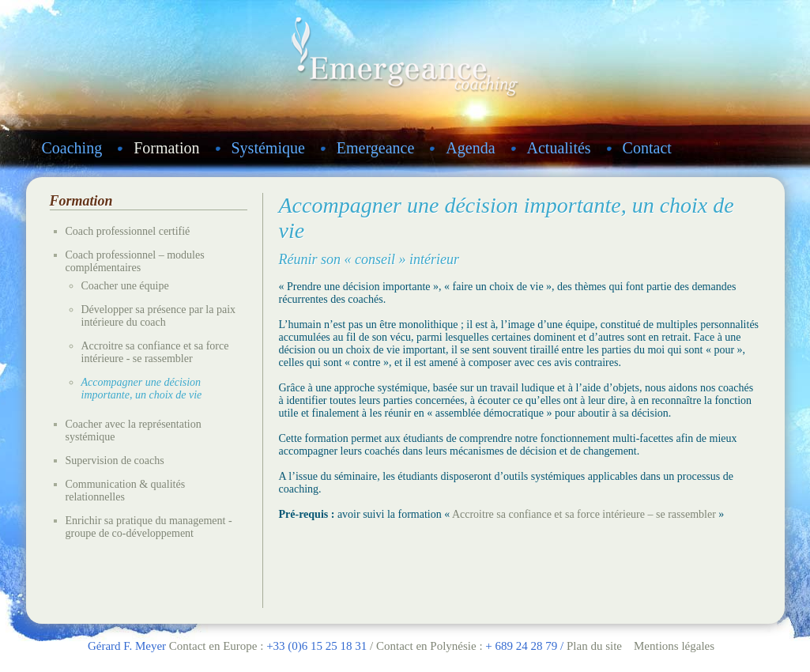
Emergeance (375, 148)
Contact (647, 148)
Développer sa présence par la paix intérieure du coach (159, 316)
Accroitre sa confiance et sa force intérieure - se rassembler (155, 352)
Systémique (268, 148)
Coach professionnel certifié (128, 231)
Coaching (72, 148)
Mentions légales (674, 646)
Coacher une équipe (125, 286)
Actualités (559, 148)
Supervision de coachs (115, 461)
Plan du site (594, 646)
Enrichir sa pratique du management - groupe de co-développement (149, 527)
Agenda (470, 148)
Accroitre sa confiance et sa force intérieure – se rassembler (584, 514)
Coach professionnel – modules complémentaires (135, 261)
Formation (166, 148)
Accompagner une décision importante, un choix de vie (142, 389)
